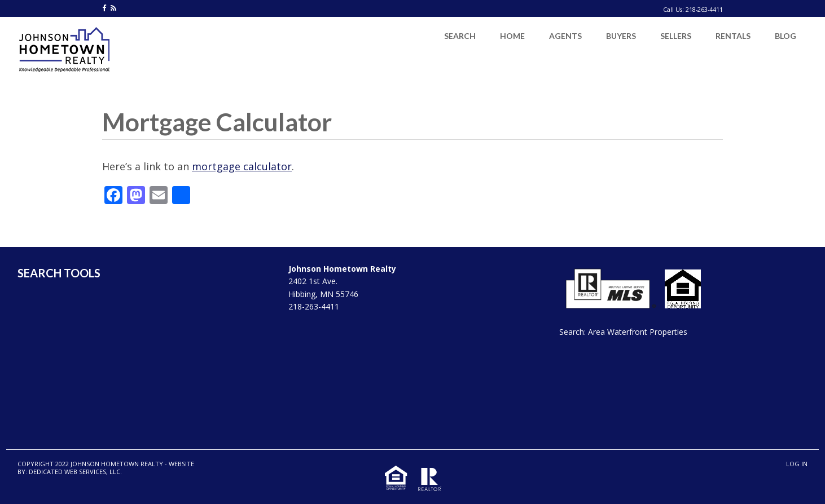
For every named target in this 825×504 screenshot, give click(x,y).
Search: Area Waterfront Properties (623, 332)
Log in (797, 464)
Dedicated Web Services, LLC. (75, 472)
